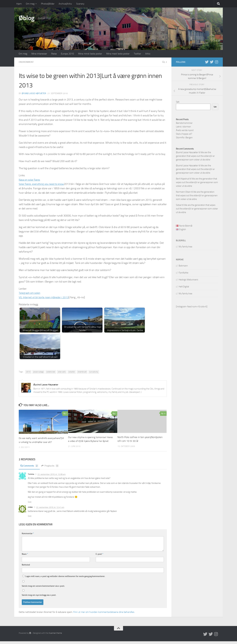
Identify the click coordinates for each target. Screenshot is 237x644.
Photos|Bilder (48, 4)
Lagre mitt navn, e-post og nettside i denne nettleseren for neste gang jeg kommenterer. (65, 579)
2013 (28, 372)
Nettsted (26, 568)
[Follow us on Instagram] (216, 62)
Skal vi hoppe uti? (184, 134)
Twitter (137, 54)
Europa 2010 (67, 54)
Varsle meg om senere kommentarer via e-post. (43, 589)
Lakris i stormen (183, 127)
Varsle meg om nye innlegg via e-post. (39, 598)
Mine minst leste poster (90, 54)
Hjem (19, 4)
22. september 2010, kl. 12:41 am (50, 510)
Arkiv (148, 54)
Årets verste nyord (185, 130)
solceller (72, 372)
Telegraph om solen (30, 293)
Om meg (30, 4)
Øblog (27, 18)
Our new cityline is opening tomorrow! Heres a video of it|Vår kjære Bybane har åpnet (90, 441)
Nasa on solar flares (30, 180)
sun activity (94, 372)
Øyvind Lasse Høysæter (34, 93)
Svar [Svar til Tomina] (30, 504)
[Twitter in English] (207, 62)
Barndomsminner (184, 123)
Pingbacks (51, 469)
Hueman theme (55, 636)
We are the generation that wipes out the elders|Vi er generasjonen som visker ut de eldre (195, 156)
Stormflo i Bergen (184, 138)
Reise (54, 54)
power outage (38, 372)
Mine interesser (39, 54)
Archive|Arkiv (65, 4)
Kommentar (28, 536)
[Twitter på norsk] (212, 62)
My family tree (185, 247)
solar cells (62, 372)
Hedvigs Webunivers (188, 280)
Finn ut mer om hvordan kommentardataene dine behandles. (104, 615)
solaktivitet (51, 372)
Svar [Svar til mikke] (30, 518)
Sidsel (179, 205)
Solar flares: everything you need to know (42, 184)
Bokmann (183, 266)
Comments (30, 469)
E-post (99, 557)
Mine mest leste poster (118, 54)
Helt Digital (184, 287)
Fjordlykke (183, 273)
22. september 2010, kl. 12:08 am (52, 477)
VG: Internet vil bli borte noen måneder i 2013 (44, 297)
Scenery (80, 4)
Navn (25, 557)
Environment (27, 62)
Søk (178, 102)
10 (163, 413)
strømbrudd (82, 372)
